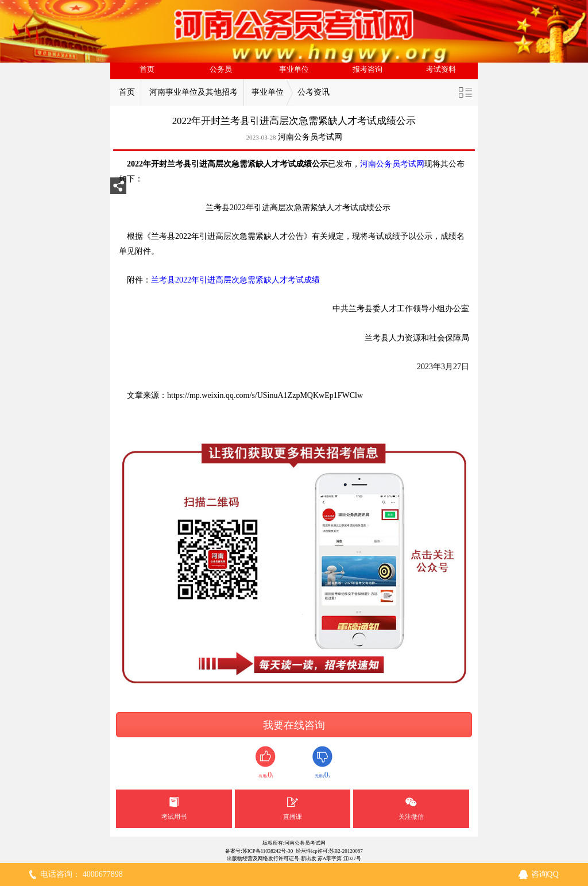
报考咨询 (367, 69)
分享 (118, 189)
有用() (266, 763)
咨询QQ (545, 874)
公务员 (221, 69)
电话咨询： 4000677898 (82, 874)
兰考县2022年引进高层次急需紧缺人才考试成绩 (235, 280)
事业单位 (294, 69)
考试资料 (441, 69)
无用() (322, 763)
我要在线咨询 (294, 725)
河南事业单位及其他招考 (194, 92)
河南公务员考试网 (310, 137)
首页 (147, 69)
